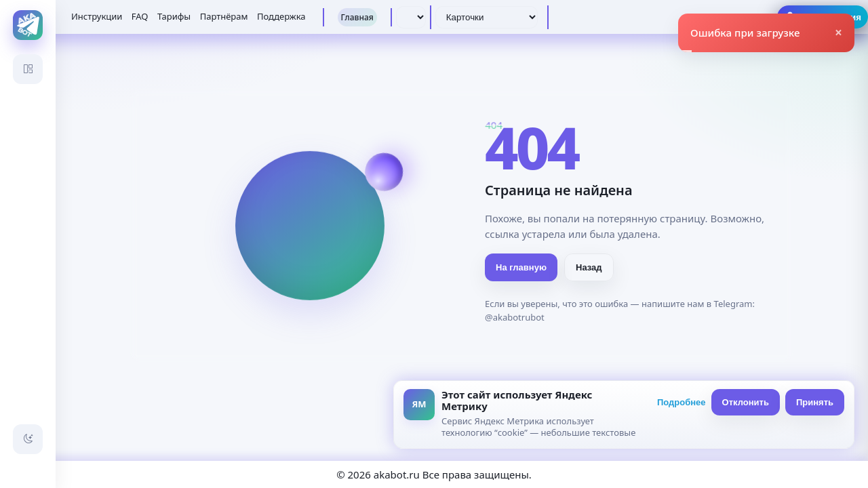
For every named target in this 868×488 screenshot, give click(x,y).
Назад (589, 267)
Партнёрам (224, 16)
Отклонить (746, 402)
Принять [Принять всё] (815, 402)
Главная (357, 17)
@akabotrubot (515, 317)
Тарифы (174, 16)
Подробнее (682, 402)
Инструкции (97, 16)
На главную (521, 267)
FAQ (140, 16)
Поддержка (281, 16)
